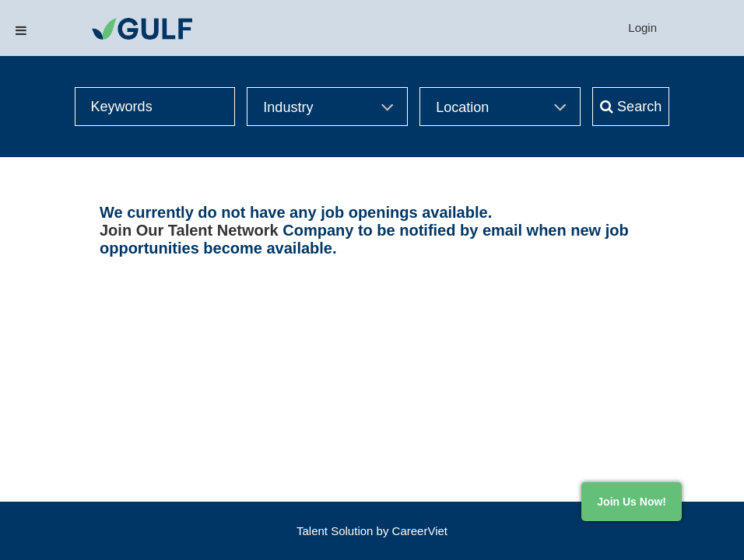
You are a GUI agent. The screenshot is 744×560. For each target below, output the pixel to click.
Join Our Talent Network (189, 230)
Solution (353, 531)
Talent (314, 531)
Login (642, 28)
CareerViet (420, 531)
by (384, 531)
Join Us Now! (632, 502)
